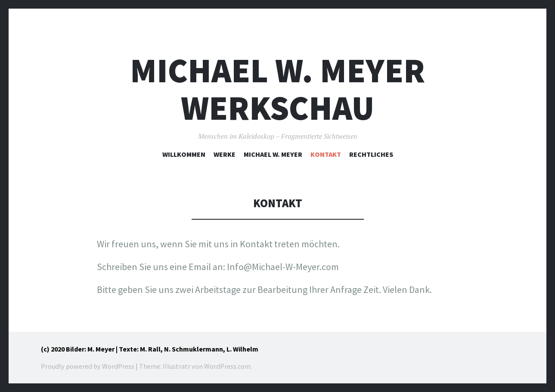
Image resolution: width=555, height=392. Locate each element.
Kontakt (326, 154)
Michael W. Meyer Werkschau (277, 89)
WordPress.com (227, 366)
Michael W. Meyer (273, 154)
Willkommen (184, 154)
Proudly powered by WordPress (88, 366)
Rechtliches (371, 154)
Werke (225, 154)
